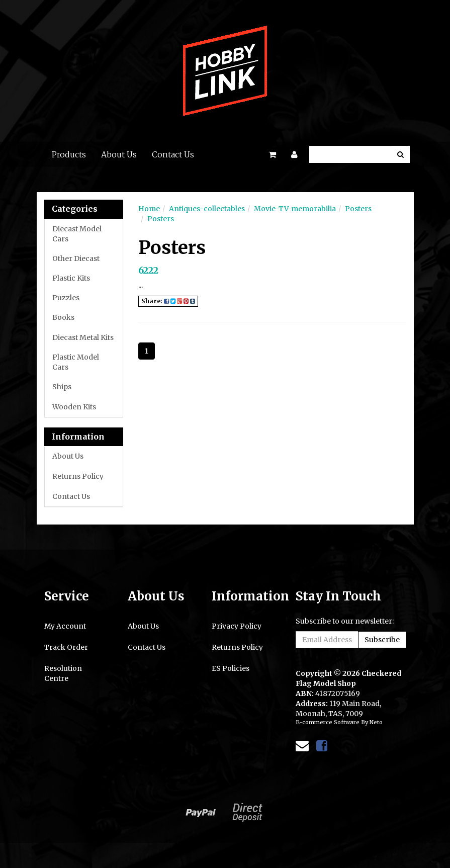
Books (63, 317)
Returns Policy (78, 476)
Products (69, 154)
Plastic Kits (71, 278)
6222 (148, 270)
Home (149, 209)
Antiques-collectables (207, 209)
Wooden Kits (74, 407)
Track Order (66, 647)
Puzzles (66, 298)
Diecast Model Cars (77, 234)
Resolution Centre (63, 673)
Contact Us (173, 154)
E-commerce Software (328, 722)
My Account (65, 626)
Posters (358, 209)
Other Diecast (76, 258)
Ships (62, 387)
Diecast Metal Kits (83, 337)
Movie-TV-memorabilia (295, 209)
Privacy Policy (237, 626)
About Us (119, 154)
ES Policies (231, 668)
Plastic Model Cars (76, 362)
